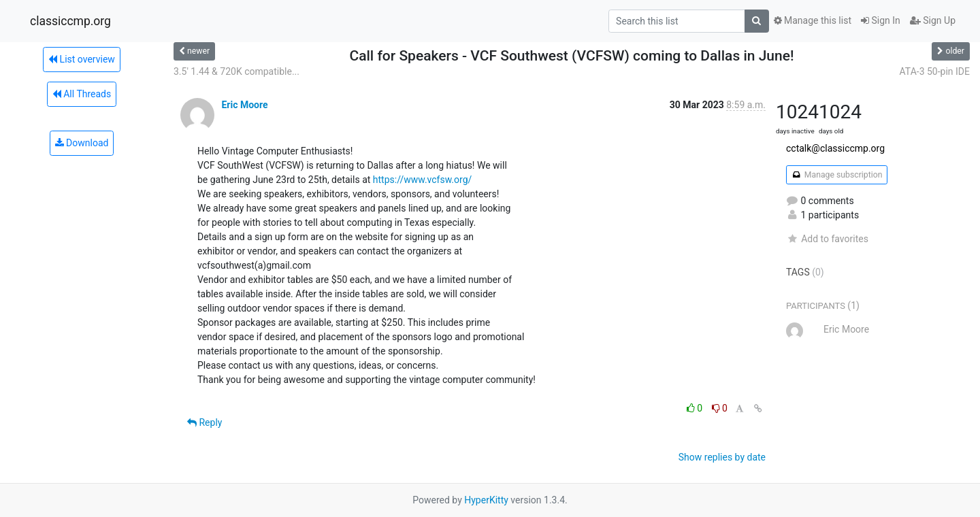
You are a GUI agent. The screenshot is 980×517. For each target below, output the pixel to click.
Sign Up (933, 20)
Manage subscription (837, 175)
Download (82, 143)
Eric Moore (244, 105)
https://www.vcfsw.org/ (423, 180)
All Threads (82, 94)
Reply (205, 422)
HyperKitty (486, 500)
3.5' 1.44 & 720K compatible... (236, 71)
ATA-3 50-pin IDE (935, 71)
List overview (82, 59)
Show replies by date (722, 457)
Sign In (881, 20)
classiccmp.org (70, 21)
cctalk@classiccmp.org (835, 148)
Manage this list (813, 20)
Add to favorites (827, 239)
